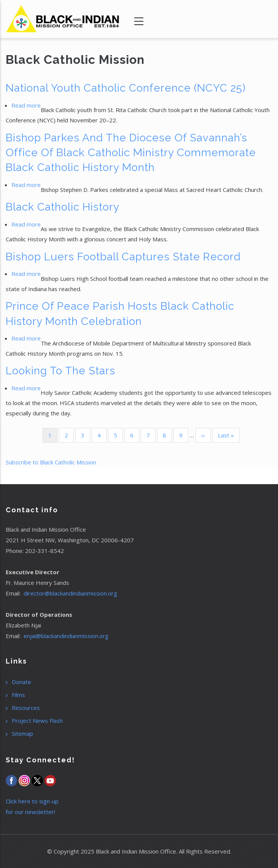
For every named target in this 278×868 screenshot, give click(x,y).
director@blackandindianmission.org (70, 593)
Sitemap (22, 733)
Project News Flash (37, 721)
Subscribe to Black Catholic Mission (51, 462)
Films (18, 695)
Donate (21, 682)
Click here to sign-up (32, 801)
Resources (26, 708)
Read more (26, 105)
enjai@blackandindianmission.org (66, 636)
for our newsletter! (30, 812)
